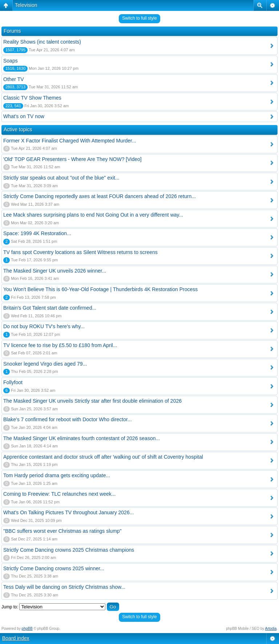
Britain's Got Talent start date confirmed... (50, 308)
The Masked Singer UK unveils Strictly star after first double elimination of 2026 (92, 401)
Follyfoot (13, 382)
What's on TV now (24, 116)
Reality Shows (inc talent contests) (42, 42)
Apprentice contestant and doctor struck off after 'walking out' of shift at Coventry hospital (103, 457)
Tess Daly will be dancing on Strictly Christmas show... (64, 587)
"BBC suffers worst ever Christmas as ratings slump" (62, 531)
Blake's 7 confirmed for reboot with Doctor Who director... (68, 419)
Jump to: (10, 607)
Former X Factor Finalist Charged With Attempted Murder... (70, 141)
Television (26, 5)
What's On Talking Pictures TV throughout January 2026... (68, 512)
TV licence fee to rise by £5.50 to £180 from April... (60, 345)
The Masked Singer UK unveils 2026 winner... (55, 271)
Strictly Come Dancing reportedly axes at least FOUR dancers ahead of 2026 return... (100, 196)
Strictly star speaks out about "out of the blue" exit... (61, 178)
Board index (16, 638)
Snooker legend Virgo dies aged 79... (45, 364)
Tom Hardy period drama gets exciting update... (57, 475)
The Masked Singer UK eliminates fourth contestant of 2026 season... (82, 438)
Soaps (11, 61)
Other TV (14, 79)
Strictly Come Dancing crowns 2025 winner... (54, 568)
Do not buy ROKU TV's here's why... (44, 326)
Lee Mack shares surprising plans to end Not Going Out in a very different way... (93, 215)
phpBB (27, 629)
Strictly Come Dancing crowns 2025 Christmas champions (69, 550)
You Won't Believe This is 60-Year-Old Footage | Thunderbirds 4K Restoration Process (100, 289)
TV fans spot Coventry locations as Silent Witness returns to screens (80, 252)
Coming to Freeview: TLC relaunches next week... (59, 494)
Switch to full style (139, 18)
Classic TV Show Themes (32, 98)
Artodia (271, 629)
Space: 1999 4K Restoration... (37, 233)
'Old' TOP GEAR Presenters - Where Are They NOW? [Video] (72, 159)
